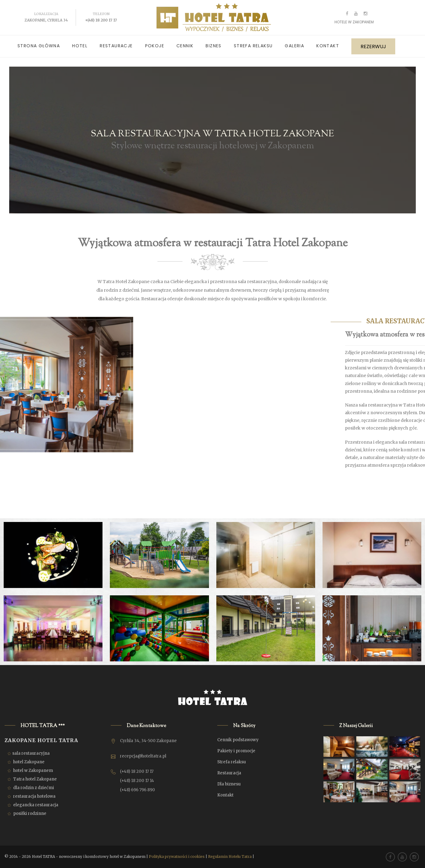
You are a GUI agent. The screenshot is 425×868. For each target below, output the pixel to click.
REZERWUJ (373, 47)
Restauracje (116, 46)
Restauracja (229, 773)
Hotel (80, 46)
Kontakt (328, 46)
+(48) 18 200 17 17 (101, 20)
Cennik (185, 46)
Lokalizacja (46, 14)
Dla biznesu (229, 784)
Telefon (101, 14)
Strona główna (39, 46)
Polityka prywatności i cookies (177, 856)
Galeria (294, 46)
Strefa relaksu (253, 46)
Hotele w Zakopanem (354, 22)
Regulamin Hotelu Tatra (230, 856)
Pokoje (155, 46)
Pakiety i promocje (236, 751)
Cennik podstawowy (238, 740)
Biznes (213, 46)
